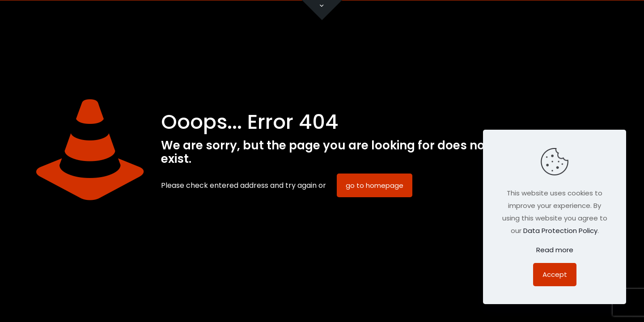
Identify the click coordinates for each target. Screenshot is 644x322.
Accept (555, 274)
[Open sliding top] (322, 10)
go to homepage (375, 185)
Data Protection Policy (560, 231)
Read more (555, 250)
